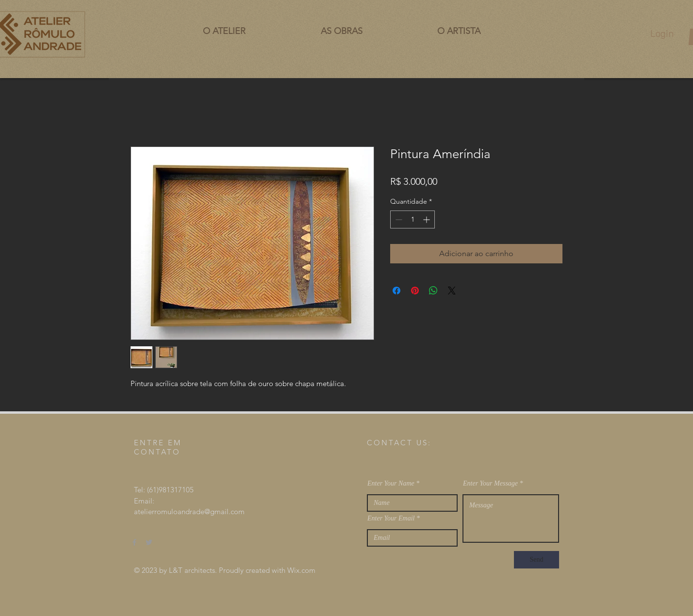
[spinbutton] (412, 219)
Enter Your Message (490, 484)
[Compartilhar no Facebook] (396, 291)
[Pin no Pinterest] (415, 291)
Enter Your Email (391, 519)
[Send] (536, 560)
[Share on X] (452, 291)
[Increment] (427, 219)
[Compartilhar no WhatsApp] (433, 291)
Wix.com (301, 570)
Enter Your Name (391, 484)
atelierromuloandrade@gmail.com (189, 511)
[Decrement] (398, 219)
